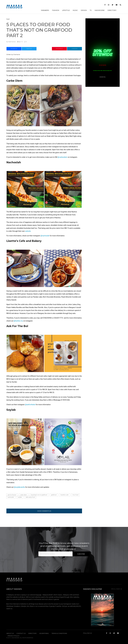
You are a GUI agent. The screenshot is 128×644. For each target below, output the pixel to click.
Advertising (44, 633)
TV (91, 10)
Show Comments (44, 511)
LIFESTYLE (66, 10)
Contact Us (21, 633)
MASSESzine (100, 10)
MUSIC (75, 10)
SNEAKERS (45, 10)
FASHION (56, 10)
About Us (10, 633)
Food (8, 19)
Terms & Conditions (59, 633)
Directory (112, 10)
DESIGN (84, 10)
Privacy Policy (14, 636)
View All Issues (116, 589)
